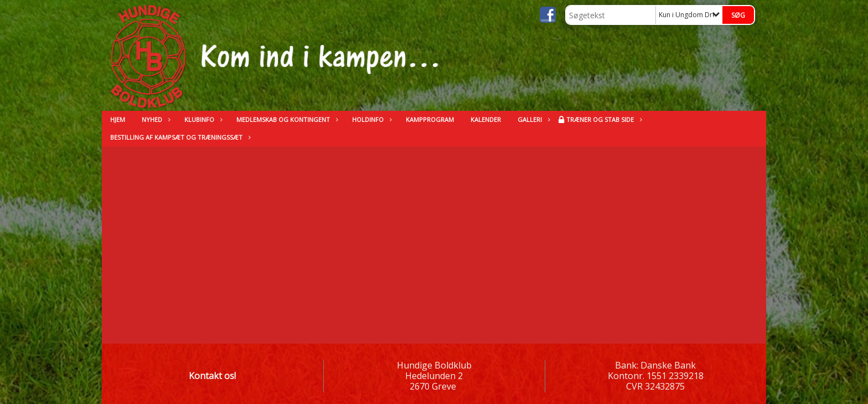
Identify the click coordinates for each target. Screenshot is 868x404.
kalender (486, 119)
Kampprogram (430, 119)
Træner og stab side (603, 119)
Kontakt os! (212, 376)
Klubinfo (202, 119)
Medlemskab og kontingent (286, 119)
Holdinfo (371, 119)
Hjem (118, 119)
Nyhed (155, 119)
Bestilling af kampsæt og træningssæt (179, 137)
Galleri (533, 119)
